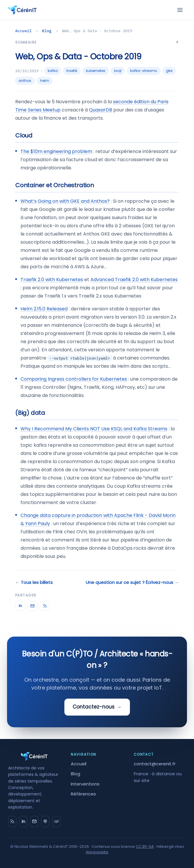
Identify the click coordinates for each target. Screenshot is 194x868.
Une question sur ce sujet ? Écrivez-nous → (132, 582)
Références (83, 794)
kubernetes (96, 71)
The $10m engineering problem (56, 151)
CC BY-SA (145, 846)
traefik (72, 71)
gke (169, 71)
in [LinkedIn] (20, 606)
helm (45, 81)
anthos (25, 81)
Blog (47, 31)
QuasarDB (101, 110)
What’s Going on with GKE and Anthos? (65, 201)
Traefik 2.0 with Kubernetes (52, 280)
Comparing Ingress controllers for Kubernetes (74, 379)
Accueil (23, 31)
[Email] (32, 606)
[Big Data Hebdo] (45, 821)
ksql (118, 71)
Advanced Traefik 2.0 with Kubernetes (134, 280)
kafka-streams (144, 71)
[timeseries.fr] (56, 821)
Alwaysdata (97, 852)
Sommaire (26, 42)
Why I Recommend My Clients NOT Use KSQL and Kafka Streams (94, 429)
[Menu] (180, 10)
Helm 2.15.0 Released (44, 309)
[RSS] (45, 606)
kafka (53, 71)
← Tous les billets (34, 582)
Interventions (85, 784)
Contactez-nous (97, 707)
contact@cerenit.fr (155, 764)
